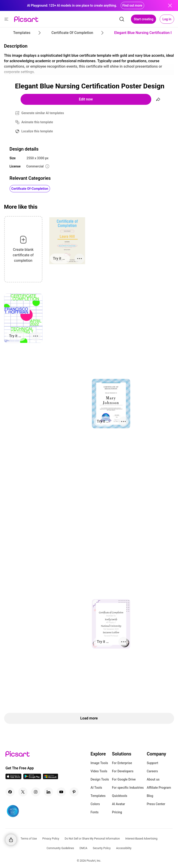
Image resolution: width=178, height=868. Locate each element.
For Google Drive (124, 779)
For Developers (123, 771)
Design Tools (100, 779)
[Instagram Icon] (36, 792)
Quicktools (120, 796)
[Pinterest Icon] (74, 792)
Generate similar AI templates (43, 113)
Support (152, 763)
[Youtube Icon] (61, 792)
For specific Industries (128, 788)
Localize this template (37, 131)
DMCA (83, 848)
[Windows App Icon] (50, 778)
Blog (150, 796)
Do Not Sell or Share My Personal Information (92, 839)
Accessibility (124, 848)
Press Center (156, 804)
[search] (122, 19)
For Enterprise (122, 763)
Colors (95, 804)
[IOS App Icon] (13, 778)
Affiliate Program (159, 788)
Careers (152, 771)
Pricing (117, 812)
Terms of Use (29, 839)
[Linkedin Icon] (48, 792)
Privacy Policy (51, 839)
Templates (98, 796)
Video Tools (99, 771)
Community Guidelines (60, 848)
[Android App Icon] (32, 778)
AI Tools (96, 788)
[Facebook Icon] (10, 792)
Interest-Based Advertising (141, 839)
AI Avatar (118, 804)
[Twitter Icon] (23, 792)
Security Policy (102, 848)
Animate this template (37, 122)
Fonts (94, 812)
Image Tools (99, 763)
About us (153, 779)
